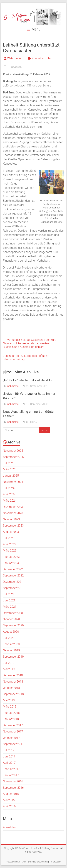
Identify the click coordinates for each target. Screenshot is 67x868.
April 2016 (9, 806)
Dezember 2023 (13, 507)
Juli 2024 (9, 488)
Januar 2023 (11, 563)
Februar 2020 (11, 644)
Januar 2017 (11, 775)
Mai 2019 (9, 669)
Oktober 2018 (12, 688)
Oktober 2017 (12, 738)
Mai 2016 (9, 800)
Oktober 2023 (12, 519)
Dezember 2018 (13, 675)
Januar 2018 (11, 719)
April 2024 (9, 494)
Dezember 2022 (13, 569)
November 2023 (13, 513)
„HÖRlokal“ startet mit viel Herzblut (28, 380)
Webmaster (15, 58)
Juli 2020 (9, 638)
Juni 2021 (9, 600)
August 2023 (11, 532)
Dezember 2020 (13, 613)
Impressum (56, 862)
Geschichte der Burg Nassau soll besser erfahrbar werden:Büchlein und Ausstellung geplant (30, 343)
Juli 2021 (9, 594)
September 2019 (13, 657)
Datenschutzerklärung (39, 862)
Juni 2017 (9, 756)
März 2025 (10, 469)
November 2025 (13, 451)
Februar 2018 (11, 713)
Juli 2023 (9, 538)
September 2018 (13, 694)
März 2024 (10, 501)
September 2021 (13, 588)
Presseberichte (41, 58)
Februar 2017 (11, 769)
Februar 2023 (11, 557)
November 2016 (13, 781)
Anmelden (9, 827)
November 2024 (13, 482)
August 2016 (11, 794)
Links (24, 862)
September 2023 (13, 526)
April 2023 (9, 544)
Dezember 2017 (13, 725)
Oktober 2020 (12, 619)
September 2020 (13, 625)
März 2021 (10, 607)
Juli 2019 (9, 663)
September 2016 (13, 788)
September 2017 (13, 744)
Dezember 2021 (13, 582)
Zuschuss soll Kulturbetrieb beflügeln (28, 358)
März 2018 (10, 707)
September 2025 (13, 457)
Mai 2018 (9, 700)
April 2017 (9, 763)
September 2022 (13, 575)
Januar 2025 (11, 476)
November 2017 (13, 732)
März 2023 (10, 551)
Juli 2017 (9, 750)
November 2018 (13, 682)
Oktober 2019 (12, 650)
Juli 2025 (9, 463)
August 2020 (11, 632)
